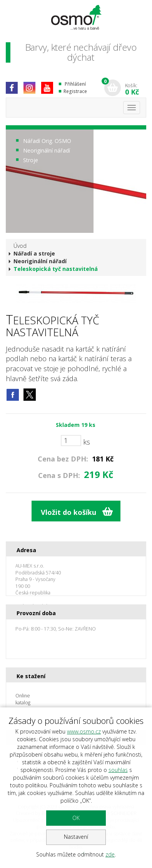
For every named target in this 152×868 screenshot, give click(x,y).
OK (76, 818)
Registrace (75, 91)
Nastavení (76, 837)
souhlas (118, 770)
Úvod (20, 246)
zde (110, 854)
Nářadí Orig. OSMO (47, 141)
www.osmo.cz (84, 731)
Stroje (31, 160)
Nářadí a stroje (34, 253)
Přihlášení (75, 84)
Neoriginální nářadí (47, 150)
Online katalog (23, 699)
